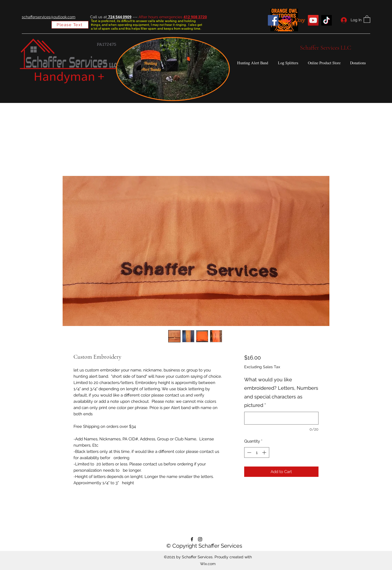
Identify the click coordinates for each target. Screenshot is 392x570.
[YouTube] (313, 20)
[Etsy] (300, 20)
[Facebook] (273, 20)
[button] (367, 19)
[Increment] (265, 452)
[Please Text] (70, 25)
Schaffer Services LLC (326, 48)
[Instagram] (287, 20)
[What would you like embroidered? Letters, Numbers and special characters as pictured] (281, 418)
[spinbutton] (257, 452)
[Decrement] (249, 452)
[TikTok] (327, 20)
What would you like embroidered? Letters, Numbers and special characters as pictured (281, 392)
